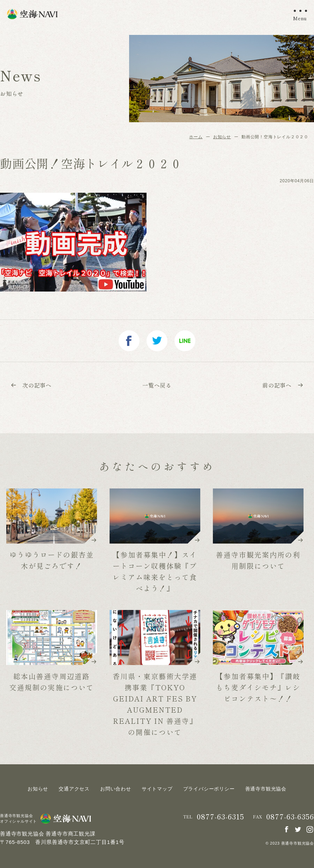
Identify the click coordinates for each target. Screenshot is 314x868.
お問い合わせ (116, 789)
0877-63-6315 (220, 816)
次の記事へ (31, 385)
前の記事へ (283, 385)
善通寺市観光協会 (266, 789)
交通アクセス (74, 789)
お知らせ (222, 137)
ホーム (196, 137)
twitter (157, 341)
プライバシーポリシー (209, 789)
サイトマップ (157, 789)
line (185, 341)
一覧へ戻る (157, 385)
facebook (129, 341)
